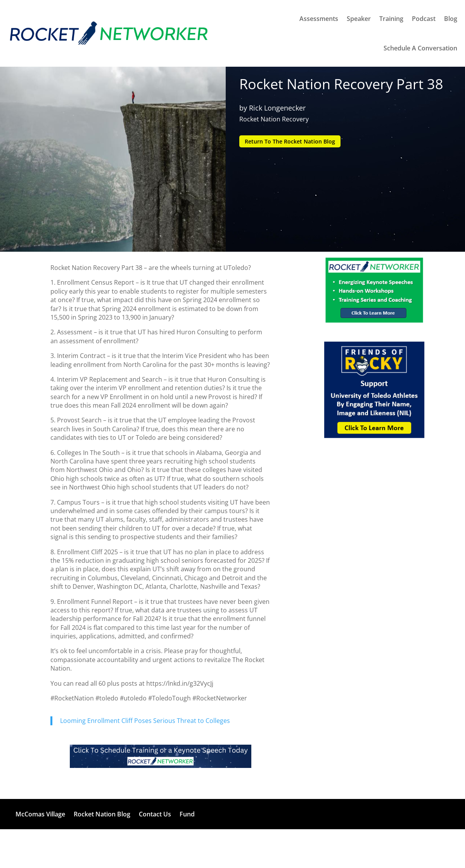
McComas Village (40, 814)
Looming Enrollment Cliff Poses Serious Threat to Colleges (145, 721)
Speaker (359, 19)
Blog (451, 19)
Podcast (424, 19)
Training (391, 19)
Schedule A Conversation (420, 48)
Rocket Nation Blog (102, 814)
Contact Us (155, 814)
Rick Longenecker (277, 108)
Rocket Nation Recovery (274, 119)
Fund (187, 814)
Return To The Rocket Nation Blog (290, 141)
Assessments (319, 19)
